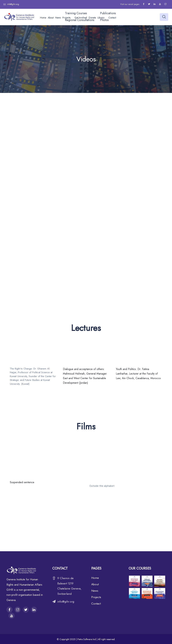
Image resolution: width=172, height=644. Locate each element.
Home (43, 18)
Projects (66, 18)
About (51, 18)
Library (101, 18)
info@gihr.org (13, 4)
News (58, 18)
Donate (92, 18)
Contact (112, 18)
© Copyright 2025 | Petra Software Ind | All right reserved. (86, 639)
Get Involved (81, 18)
